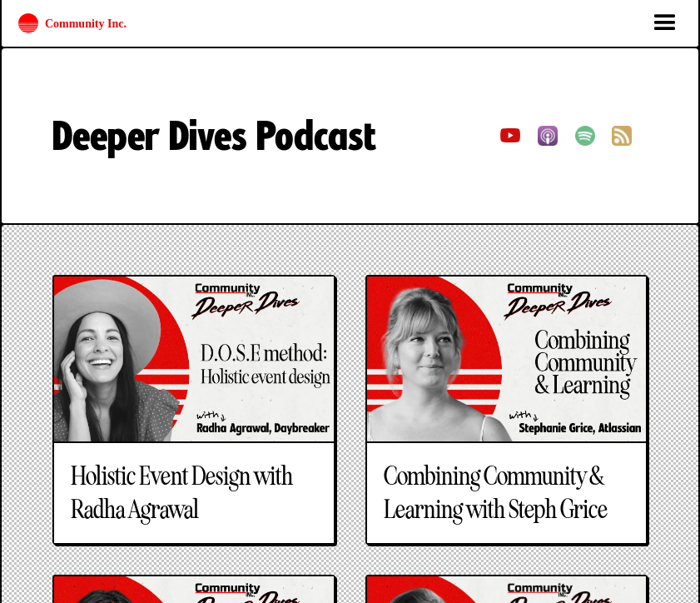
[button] (665, 23)
